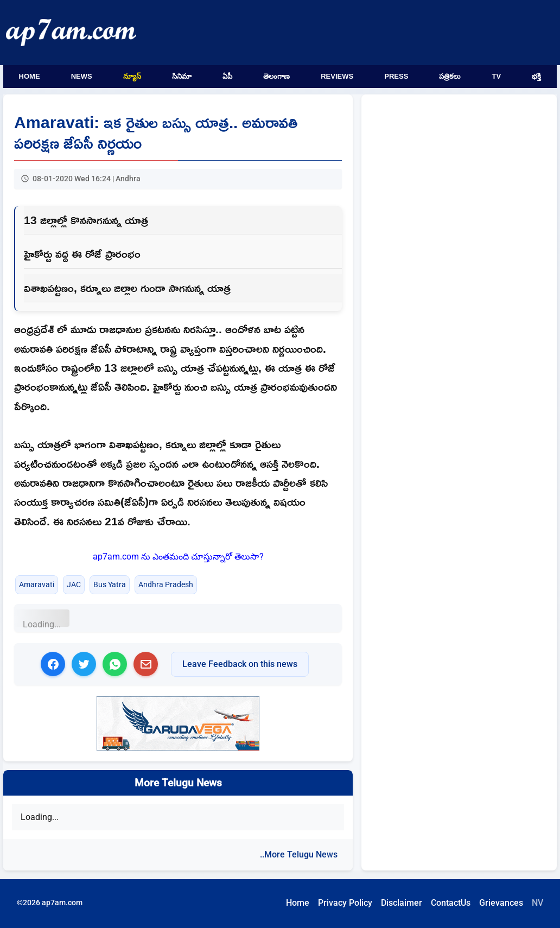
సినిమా (182, 76)
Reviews (337, 76)
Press (396, 76)
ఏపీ (227, 76)
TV (497, 76)
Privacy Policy (345, 903)
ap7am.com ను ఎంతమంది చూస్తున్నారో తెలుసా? (178, 557)
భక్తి (536, 76)
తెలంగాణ (276, 76)
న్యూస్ (132, 76)
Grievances (501, 903)
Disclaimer (402, 903)
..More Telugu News (299, 854)
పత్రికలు (450, 76)
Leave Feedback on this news (240, 664)
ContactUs (451, 903)
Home (30, 76)
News (82, 76)
